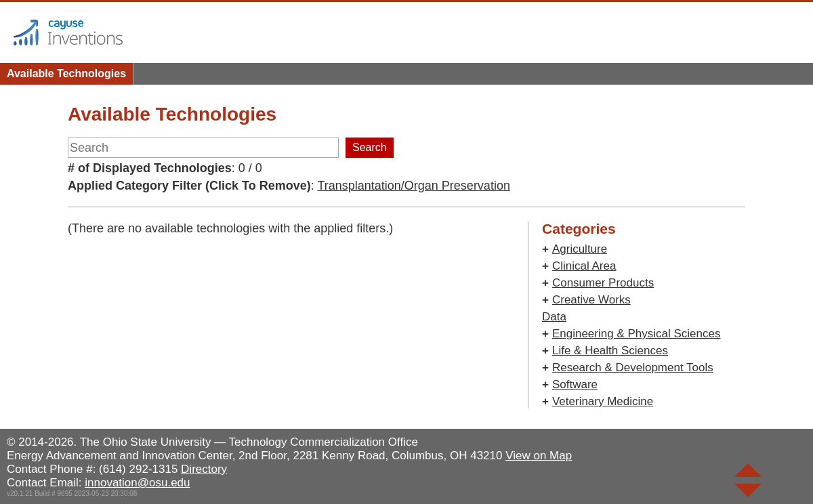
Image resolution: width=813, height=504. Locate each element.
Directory (204, 469)
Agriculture (580, 249)
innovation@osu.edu (137, 483)
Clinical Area (584, 266)
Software (575, 384)
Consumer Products (603, 283)
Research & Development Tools (633, 367)
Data (554, 317)
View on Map (539, 456)
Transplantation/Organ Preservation (413, 186)
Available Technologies (66, 73)
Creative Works (591, 300)
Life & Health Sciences (610, 351)
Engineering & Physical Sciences (637, 334)
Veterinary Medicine (603, 401)
